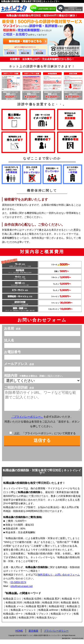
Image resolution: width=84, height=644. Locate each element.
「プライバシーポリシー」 (27, 421)
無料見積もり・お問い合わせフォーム (59, 579)
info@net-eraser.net (22, 591)
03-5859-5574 (18, 587)
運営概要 (33, 635)
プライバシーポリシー (56, 635)
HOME (19, 635)
